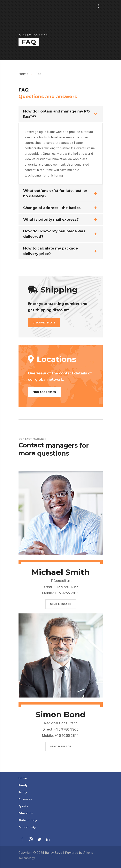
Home (23, 74)
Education (26, 813)
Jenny (23, 792)
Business (25, 799)
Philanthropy (28, 820)
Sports (23, 806)
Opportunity (27, 827)
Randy (23, 785)
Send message (61, 604)
